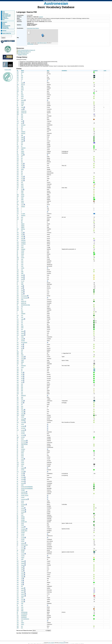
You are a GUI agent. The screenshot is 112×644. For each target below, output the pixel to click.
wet (22, 586)
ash (22, 79)
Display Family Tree (7, 33)
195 (18, 281)
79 (17, 366)
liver (22, 231)
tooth (22, 559)
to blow (23, 419)
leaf (22, 219)
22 (17, 461)
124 (18, 329)
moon (22, 246)
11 (17, 127)
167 (18, 272)
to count (23, 437)
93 (17, 499)
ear (22, 128)
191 (18, 74)
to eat (22, 452)
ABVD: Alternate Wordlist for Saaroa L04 (26, 50)
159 (18, 603)
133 (18, 307)
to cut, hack (24, 441)
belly (22, 86)
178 (18, 384)
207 (18, 561)
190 (18, 300)
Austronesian (58, 1)
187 (18, 397)
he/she (23, 195)
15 (17, 98)
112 (18, 319)
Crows (63, 1)
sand (22, 326)
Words (4, 23)
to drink (23, 451)
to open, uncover (25, 495)
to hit (22, 474)
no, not (23, 281)
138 (18, 573)
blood (22, 97)
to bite (23, 417)
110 (18, 362)
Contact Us (5, 17)
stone (22, 367)
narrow (23, 258)
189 (18, 600)
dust (22, 127)
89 (17, 477)
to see (23, 506)
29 (17, 522)
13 (17, 83)
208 (18, 155)
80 (17, 527)
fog (22, 171)
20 (17, 487)
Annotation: (64, 71)
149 (18, 310)
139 (18, 109)
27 (17, 283)
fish (22, 162)
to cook (23, 436)
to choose (23, 428)
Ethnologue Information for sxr (24, 52)
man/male (23, 240)
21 (17, 541)
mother (23, 251)
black (22, 95)
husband (23, 207)
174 (18, 214)
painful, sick (24, 301)
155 (18, 233)
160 (18, 301)
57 (17, 207)
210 (18, 298)
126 (18, 217)
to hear (23, 470)
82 (17, 125)
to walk (23, 552)
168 (18, 114)
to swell (23, 538)
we (22, 579)
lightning (23, 229)
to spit (22, 523)
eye (22, 143)
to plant (23, 497)
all (22, 74)
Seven (23, 331)
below (22, 88)
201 (18, 164)
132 (18, 171)
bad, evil (23, 85)
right (22, 312)
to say (22, 501)
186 (18, 626)
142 (18, 201)
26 (17, 190)
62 (17, 395)
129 (18, 246)
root (22, 315)
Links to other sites (6, 15)
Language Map (5, 28)
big (22, 91)
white (22, 598)
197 (18, 290)
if (21, 212)
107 (18, 619)
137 (18, 419)
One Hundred (24, 296)
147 (18, 95)
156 (18, 403)
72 (17, 474)
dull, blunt (23, 125)
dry (22, 121)
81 (17, 337)
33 (17, 490)
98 (17, 135)
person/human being (26, 305)
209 (18, 296)
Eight (22, 137)
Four (22, 177)
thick (22, 401)
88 (17, 529)
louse (22, 237)
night (22, 272)
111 (18, 162)
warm (22, 573)
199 (18, 410)
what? (22, 588)
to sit (22, 514)
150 (18, 623)
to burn (23, 423)
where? (23, 594)
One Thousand (24, 298)
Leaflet (29, 43)
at (22, 81)
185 (18, 579)
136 (18, 607)
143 (18, 157)
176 (18, 88)
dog (22, 119)
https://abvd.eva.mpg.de (49, 1)
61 (17, 203)
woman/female (24, 612)
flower (22, 169)
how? (22, 205)
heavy (22, 201)
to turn (23, 547)
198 (18, 567)
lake (22, 217)
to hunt (23, 481)
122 (18, 575)
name (22, 256)
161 (18, 342)
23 (17, 97)
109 (18, 249)
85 (17, 428)
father (22, 150)
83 (17, 554)
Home (3, 11)
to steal (23, 534)
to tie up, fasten (24, 545)
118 (18, 186)
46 (17, 506)
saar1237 (41, 17)
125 (18, 321)
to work (23, 554)
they (22, 397)
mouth (23, 253)
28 (17, 421)
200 (18, 177)
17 (17, 231)
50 (17, 449)
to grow (23, 468)
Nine (22, 275)
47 (17, 556)
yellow (23, 623)
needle (23, 268)
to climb (23, 430)
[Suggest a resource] (22, 55)
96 (17, 119)
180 (18, 146)
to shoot (23, 510)
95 (17, 459)
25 (17, 261)
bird (22, 93)
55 (17, 612)
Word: (23, 71)
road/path (23, 314)
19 (17, 341)
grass (22, 186)
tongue (23, 558)
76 (17, 494)
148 (18, 598)
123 (18, 462)
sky (22, 352)
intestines (23, 215)
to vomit (23, 550)
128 (18, 352)
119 (18, 132)
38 (17, 426)
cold (22, 109)
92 (17, 495)
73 (17, 534)
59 (17, 251)
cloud (22, 107)
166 (18, 111)
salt (22, 321)
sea (22, 329)
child (22, 106)
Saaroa (37, 28)
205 (18, 275)
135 (18, 229)
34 (17, 439)
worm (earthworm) (25, 619)
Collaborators (5, 14)
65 (17, 317)
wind (22, 607)
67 (17, 508)
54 (17, 240)
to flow (23, 462)
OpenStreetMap (30, 44)
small (22, 355)
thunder (23, 415)
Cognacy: (96, 71)
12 (17, 350)
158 (18, 258)
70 (17, 510)
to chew (23, 426)
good (22, 184)
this (22, 405)
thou (22, 406)
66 (17, 545)
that (22, 384)
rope (22, 317)
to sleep (23, 517)
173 (18, 81)
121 (18, 326)
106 (18, 360)
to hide (23, 472)
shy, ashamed (24, 342)
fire (22, 157)
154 (18, 339)
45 (17, 143)
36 (17, 523)
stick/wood (23, 366)
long (22, 233)
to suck (23, 536)
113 (18, 100)
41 (17, 417)
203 (18, 331)
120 (18, 367)
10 (17, 116)
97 (17, 93)
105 (18, 369)
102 (18, 308)
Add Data (4, 31)
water (22, 575)
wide (22, 603)
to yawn (23, 556)
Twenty (23, 561)
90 (17, 446)
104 (18, 148)
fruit (22, 182)
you (22, 626)
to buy (23, 424)
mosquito (23, 249)
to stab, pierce (24, 531)
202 (18, 344)
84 (17, 497)
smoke (23, 357)
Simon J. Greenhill (51, 643)
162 (18, 286)
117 (18, 182)
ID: (17, 71)
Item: (48, 71)
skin (22, 350)
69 (17, 481)
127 (18, 616)
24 (17, 198)
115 (18, 315)
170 (18, 590)
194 (18, 205)
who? (22, 600)
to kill (22, 485)
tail (22, 369)
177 (18, 405)
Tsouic (34, 28)
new (22, 270)
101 (18, 466)
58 (17, 605)
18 (17, 102)
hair (22, 190)
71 (17, 531)
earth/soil (23, 132)
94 (17, 543)
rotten (22, 319)
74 (17, 485)
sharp (22, 337)
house (23, 203)
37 (17, 452)
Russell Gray (61, 643)
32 (17, 558)
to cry (22, 439)
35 (17, 550)
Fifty (22, 155)
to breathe (23, 421)
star (22, 364)
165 (18, 85)
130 (18, 364)
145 (18, 357)
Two (22, 567)
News (3, 20)
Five (22, 164)
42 (17, 536)
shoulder (23, 341)
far (22, 146)
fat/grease (23, 148)
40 (17, 451)
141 (18, 586)
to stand (23, 532)
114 (18, 219)
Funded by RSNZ (8, 70)
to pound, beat (24, 499)
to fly (22, 466)
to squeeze (24, 529)
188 (18, 588)
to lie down (23, 492)
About (3, 13)
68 (17, 268)
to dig (22, 446)
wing (22, 609)
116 (18, 169)
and (22, 76)
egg (22, 135)
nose (22, 283)
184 (18, 195)
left (22, 221)
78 (17, 441)
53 (17, 305)
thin (22, 403)
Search (4, 25)
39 (17, 435)
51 (17, 514)
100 (18, 609)
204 (18, 137)
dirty (22, 116)
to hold (23, 478)
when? (23, 590)
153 (18, 91)
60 (17, 150)
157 (18, 401)
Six (22, 345)
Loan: (105, 71)
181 (18, 594)
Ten (22, 373)
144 (18, 422)
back (22, 83)
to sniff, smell (24, 522)
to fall (22, 459)
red (22, 310)
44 (17, 470)
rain (22, 307)
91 (17, 424)
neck (22, 261)
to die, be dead (24, 444)
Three (22, 410)
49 (17, 492)
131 (18, 107)
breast (23, 102)
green (22, 188)
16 (17, 215)
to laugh (23, 490)
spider (23, 362)
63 (17, 256)
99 (17, 151)
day (22, 114)
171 (18, 472)
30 (17, 253)
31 (17, 559)
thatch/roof (23, 395)
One (22, 290)
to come (23, 432)
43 (17, 128)
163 (18, 270)
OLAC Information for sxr (23, 53)
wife (22, 605)
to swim (23, 539)
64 (17, 501)
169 (18, 621)
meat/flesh (23, 242)
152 (18, 355)
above (23, 72)
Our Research (5, 18)
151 (18, 188)
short (22, 339)
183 (18, 406)
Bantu (67, 1)
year (22, 621)
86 (17, 468)
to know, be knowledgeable (27, 487)
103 (18, 242)
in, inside (23, 214)
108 (18, 237)
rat (22, 308)
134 (18, 415)
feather (23, 151)
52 (17, 532)
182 (18, 208)
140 (18, 121)
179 (18, 259)
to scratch (23, 505)
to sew (23, 508)
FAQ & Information (6, 16)
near (22, 259)
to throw (23, 543)
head (22, 198)
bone (22, 98)
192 (18, 76)
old (22, 286)
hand (22, 191)
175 (18, 72)
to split (23, 527)
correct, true (24, 111)
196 (18, 437)
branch (23, 100)
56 (17, 106)
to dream (23, 449)
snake (22, 360)
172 (18, 430)
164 (18, 184)
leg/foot (23, 224)
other (22, 300)
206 (18, 373)
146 (18, 79)
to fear (23, 461)
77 (17, 504)
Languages (5, 22)
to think (23, 541)
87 (17, 538)
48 (17, 517)
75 (17, 444)
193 (18, 212)
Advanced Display (6, 26)
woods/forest (24, 616)
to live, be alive (24, 494)
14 (17, 86)
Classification (5, 27)
